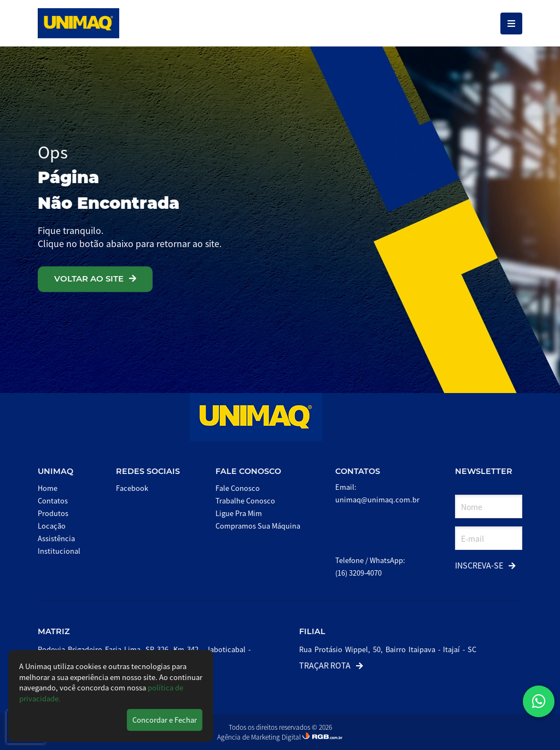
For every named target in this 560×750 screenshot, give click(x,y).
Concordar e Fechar (165, 720)
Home (48, 488)
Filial (312, 631)
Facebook (132, 488)
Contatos (53, 500)
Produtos (53, 513)
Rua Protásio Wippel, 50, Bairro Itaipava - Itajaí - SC (388, 649)
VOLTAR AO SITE (95, 279)
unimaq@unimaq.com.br (377, 499)
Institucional (59, 551)
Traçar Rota (331, 665)
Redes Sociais (148, 471)
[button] (539, 701)
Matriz (54, 631)
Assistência (56, 538)
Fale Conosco (248, 471)
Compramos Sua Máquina (258, 526)
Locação (52, 526)
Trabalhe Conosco (245, 500)
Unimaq (56, 471)
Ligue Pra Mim (239, 513)
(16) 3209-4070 (358, 573)
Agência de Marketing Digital (260, 737)
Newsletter (484, 471)
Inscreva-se (485, 565)
